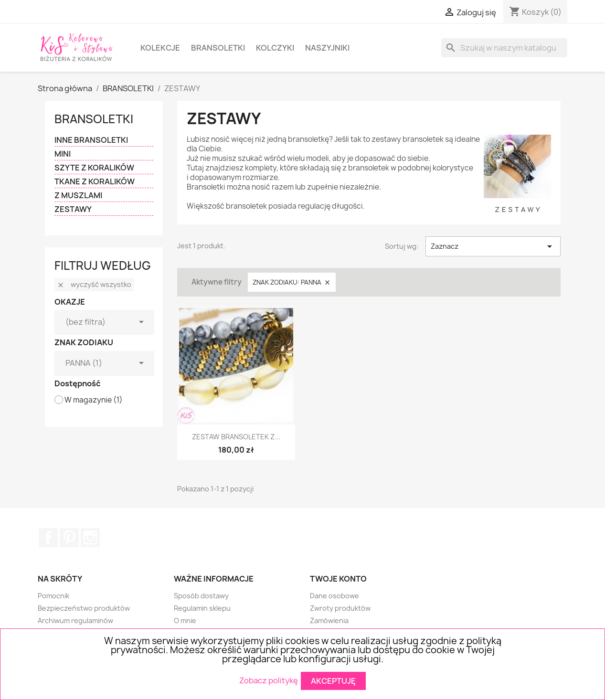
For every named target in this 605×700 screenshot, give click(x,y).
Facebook (48, 538)
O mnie (185, 620)
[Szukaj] (504, 48)
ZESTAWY (73, 209)
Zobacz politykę (269, 680)
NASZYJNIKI (327, 48)
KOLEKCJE (160, 48)
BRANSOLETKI (218, 48)
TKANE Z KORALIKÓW (95, 182)
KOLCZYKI (275, 48)
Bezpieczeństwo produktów (84, 608)
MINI (63, 154)
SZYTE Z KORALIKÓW (94, 168)
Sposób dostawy (201, 596)
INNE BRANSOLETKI (91, 140)
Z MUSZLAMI (78, 196)
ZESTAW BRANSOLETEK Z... (236, 437)
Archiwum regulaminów (75, 620)
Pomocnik (53, 596)
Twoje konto (338, 579)
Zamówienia (329, 620)
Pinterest (69, 538)
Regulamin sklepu (202, 608)
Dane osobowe (334, 596)
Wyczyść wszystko (94, 284)
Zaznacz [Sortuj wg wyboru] (493, 246)
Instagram (90, 538)
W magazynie (94, 400)
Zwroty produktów (340, 608)
